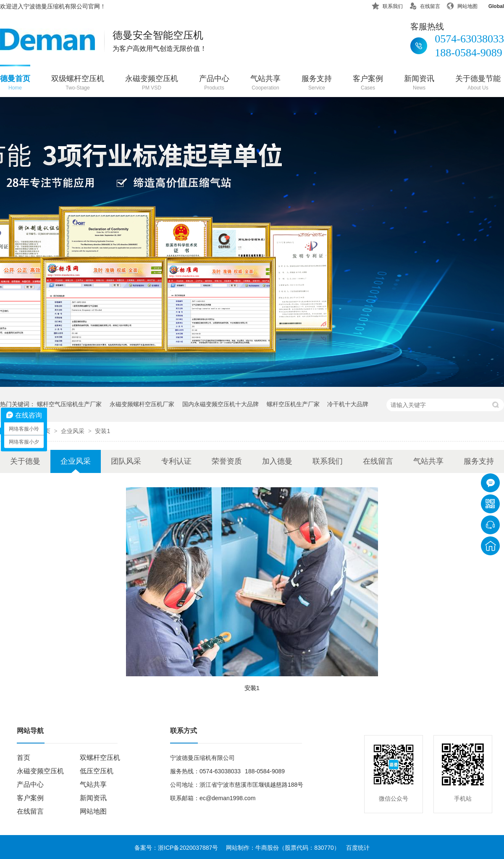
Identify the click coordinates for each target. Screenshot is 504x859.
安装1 (102, 431)
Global (491, 5)
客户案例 (368, 83)
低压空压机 (97, 771)
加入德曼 (277, 461)
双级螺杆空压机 (78, 83)
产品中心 (214, 83)
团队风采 (126, 461)
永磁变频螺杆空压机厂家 (142, 404)
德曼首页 (15, 83)
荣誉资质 (227, 461)
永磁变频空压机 (152, 83)
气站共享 (265, 83)
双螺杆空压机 (100, 758)
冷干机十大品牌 (348, 404)
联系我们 (387, 5)
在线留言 (425, 5)
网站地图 (462, 5)
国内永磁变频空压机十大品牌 (220, 404)
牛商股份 (267, 848)
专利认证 (176, 461)
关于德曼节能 (478, 83)
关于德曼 (25, 461)
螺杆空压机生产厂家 (293, 404)
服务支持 (317, 83)
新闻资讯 (419, 83)
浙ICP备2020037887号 (188, 848)
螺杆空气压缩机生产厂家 (69, 404)
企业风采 (73, 431)
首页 (24, 758)
